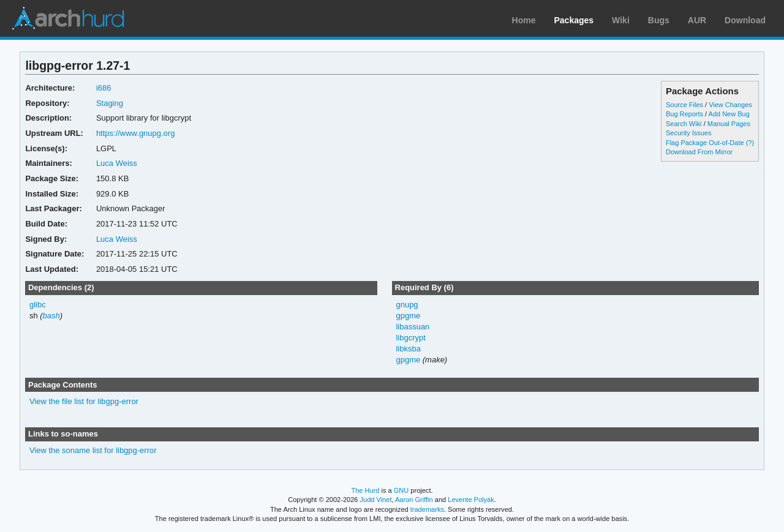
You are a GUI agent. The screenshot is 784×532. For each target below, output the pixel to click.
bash (51, 316)
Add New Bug (729, 114)
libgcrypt (410, 338)
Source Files (684, 105)
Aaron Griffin (414, 500)
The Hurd (365, 490)
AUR (697, 20)
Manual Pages (729, 124)
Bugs (659, 20)
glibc (38, 305)
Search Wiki (684, 124)
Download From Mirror (699, 152)
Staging (110, 103)
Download (745, 20)
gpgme (408, 316)
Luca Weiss (117, 163)
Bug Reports (684, 114)
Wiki (621, 20)
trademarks (427, 509)
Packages (574, 20)
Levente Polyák (471, 500)
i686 (104, 88)
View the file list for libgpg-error (84, 401)
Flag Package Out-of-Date (705, 143)
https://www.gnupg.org (135, 133)
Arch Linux (67, 18)
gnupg (407, 305)
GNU (401, 490)
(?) (750, 143)
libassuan (413, 327)
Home (524, 20)
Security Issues (688, 133)
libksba (408, 349)
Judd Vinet (376, 500)
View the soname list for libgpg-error (93, 450)
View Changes (730, 105)
